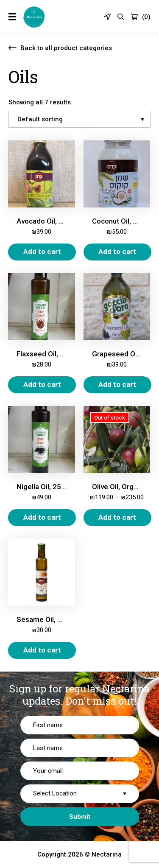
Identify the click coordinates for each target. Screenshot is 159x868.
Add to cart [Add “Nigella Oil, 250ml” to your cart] (42, 517)
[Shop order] (79, 119)
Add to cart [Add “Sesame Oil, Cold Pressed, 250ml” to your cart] (42, 650)
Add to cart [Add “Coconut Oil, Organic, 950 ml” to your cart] (117, 252)
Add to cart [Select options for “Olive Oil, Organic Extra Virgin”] (117, 517)
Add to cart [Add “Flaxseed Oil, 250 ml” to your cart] (42, 384)
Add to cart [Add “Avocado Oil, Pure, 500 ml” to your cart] (42, 252)
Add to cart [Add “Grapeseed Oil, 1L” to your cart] (117, 384)
